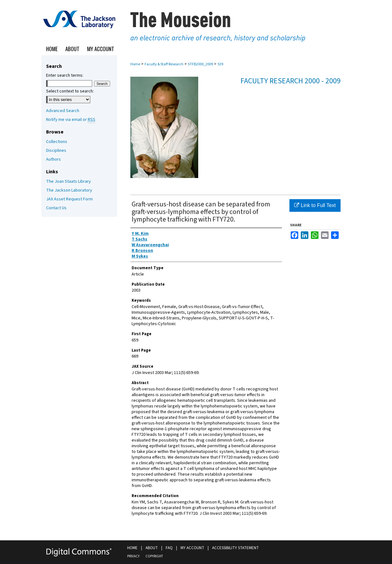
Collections (57, 142)
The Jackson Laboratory (69, 190)
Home (135, 64)
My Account (192, 548)
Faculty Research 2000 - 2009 (291, 81)
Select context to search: (70, 91)
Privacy (133, 556)
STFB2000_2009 (200, 64)
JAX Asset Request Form (69, 199)
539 (220, 64)
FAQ (169, 548)
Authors (53, 159)
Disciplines (56, 151)
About (152, 548)
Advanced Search (63, 111)
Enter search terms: (65, 75)
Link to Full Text (315, 205)
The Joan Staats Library (68, 181)
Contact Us (56, 208)
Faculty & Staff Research (164, 64)
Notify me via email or (71, 120)
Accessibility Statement (235, 548)
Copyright (154, 556)
